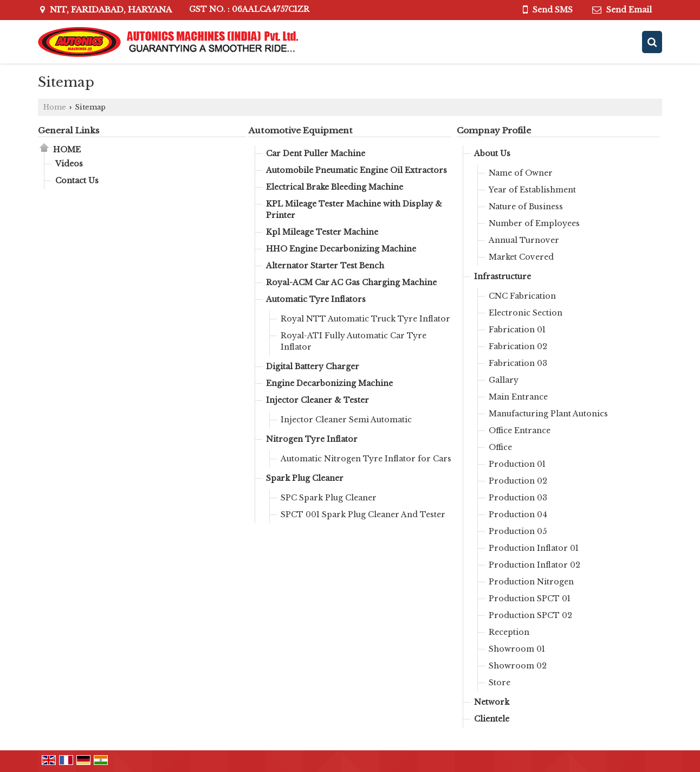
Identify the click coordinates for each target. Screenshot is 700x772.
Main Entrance (518, 397)
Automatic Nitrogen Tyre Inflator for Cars (366, 459)
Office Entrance (520, 430)
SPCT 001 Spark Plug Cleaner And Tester (363, 514)
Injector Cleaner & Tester (317, 400)
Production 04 (518, 514)
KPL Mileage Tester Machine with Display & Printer (354, 210)
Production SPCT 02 (530, 615)
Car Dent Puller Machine (316, 153)
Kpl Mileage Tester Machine (322, 232)
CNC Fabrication (522, 296)
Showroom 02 (518, 666)
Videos (69, 164)
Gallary (504, 380)
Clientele (492, 719)
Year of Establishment (532, 190)
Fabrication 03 (518, 363)
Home (55, 107)
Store (500, 683)
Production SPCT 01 (530, 599)
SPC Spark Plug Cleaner (329, 498)
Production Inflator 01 (534, 548)
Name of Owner (521, 173)
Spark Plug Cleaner (305, 478)
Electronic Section (526, 313)
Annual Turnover (524, 240)
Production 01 (517, 464)
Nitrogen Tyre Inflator (312, 439)
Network (492, 702)
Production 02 (518, 481)
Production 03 (518, 498)
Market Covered (521, 257)
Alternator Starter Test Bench (325, 266)
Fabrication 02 (518, 346)
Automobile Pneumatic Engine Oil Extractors (357, 170)
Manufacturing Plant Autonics (548, 414)
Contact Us (77, 181)
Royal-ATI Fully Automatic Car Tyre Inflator (354, 341)
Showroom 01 (517, 649)
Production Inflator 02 (534, 565)
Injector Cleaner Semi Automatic (346, 420)
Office (500, 447)
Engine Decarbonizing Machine (329, 383)
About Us (492, 153)
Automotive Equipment (301, 130)
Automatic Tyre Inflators (316, 299)
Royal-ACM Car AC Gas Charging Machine (351, 282)
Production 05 (518, 531)
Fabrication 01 (517, 330)
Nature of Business (526, 207)
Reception (509, 632)
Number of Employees (534, 223)
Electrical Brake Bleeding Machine (335, 187)
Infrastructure (503, 276)
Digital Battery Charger (313, 366)
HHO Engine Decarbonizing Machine (341, 249)
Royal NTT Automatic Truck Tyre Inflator (365, 319)
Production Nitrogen (531, 582)
